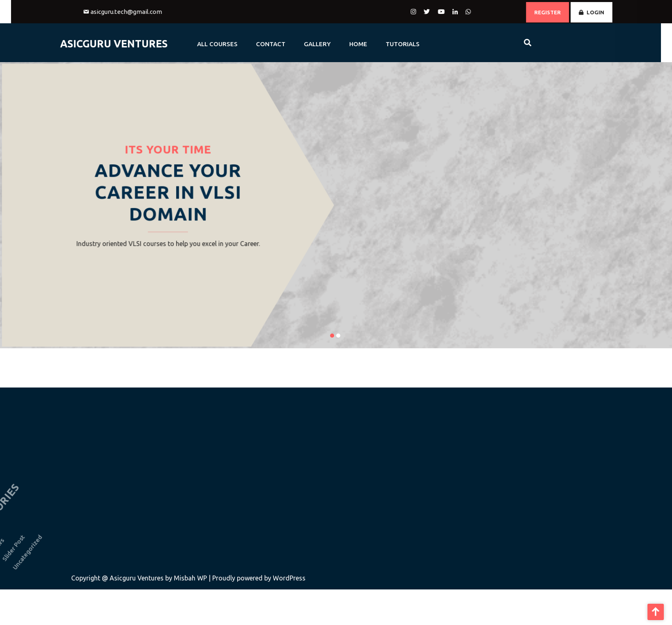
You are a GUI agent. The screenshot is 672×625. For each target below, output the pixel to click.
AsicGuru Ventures (94, 44)
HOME (339, 44)
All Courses (198, 44)
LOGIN (611, 12)
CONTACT (251, 44)
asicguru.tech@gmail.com (145, 12)
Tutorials (383, 44)
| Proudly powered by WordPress (257, 578)
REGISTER (567, 12)
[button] (332, 336)
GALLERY (298, 44)
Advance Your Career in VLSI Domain (168, 193)
